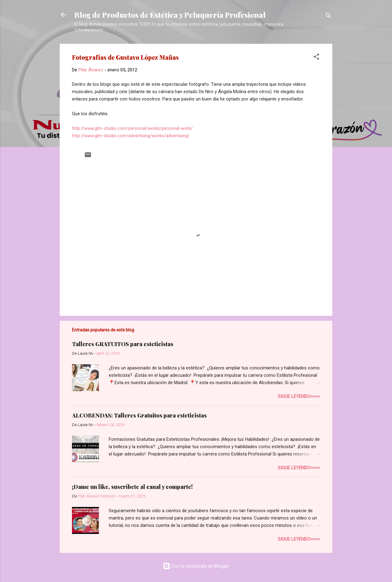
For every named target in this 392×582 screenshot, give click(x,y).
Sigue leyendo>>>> (299, 396)
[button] (316, 58)
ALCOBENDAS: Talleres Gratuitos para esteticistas (139, 415)
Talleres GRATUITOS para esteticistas (123, 344)
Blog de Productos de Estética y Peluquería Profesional (170, 15)
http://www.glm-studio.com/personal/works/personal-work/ (132, 128)
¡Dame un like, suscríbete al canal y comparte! (132, 487)
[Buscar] (329, 17)
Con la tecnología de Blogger (196, 566)
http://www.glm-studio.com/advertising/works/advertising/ (131, 136)
